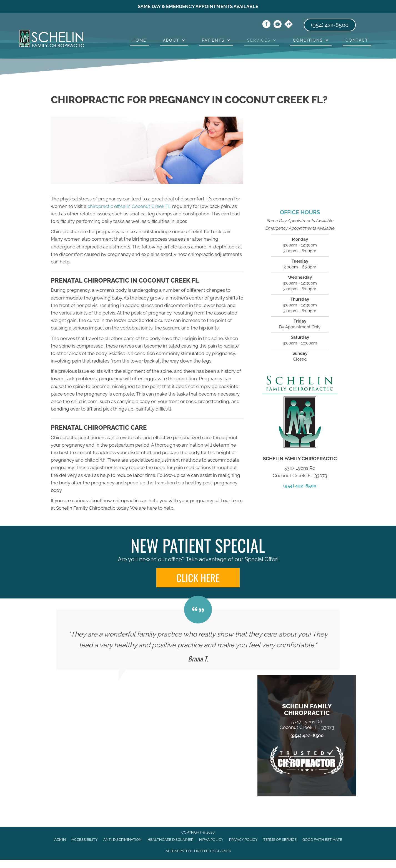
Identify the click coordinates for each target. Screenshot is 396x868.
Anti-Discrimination (122, 840)
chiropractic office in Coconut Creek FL (129, 206)
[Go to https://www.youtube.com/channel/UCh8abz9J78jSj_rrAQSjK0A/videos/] (277, 25)
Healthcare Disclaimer (170, 840)
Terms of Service (280, 840)
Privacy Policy (243, 840)
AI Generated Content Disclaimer (198, 851)
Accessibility (85, 840)
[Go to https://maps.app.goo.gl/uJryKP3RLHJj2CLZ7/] (289, 25)
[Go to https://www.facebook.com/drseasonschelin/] (266, 25)
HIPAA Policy (211, 840)
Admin (60, 840)
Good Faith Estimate (322, 840)
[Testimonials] (198, 639)
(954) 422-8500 (300, 486)
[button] (198, 578)
